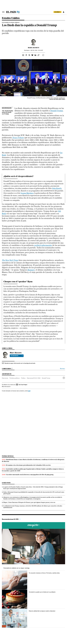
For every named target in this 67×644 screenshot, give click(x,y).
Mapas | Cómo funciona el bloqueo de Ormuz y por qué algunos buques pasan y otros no (29, 502)
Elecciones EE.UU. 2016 (34, 378)
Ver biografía (17, 356)
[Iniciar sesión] (64, 12)
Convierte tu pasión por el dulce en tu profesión (42, 592)
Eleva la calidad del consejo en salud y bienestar (42, 611)
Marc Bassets (33, 48)
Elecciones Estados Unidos (11, 23)
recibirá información (43, 245)
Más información (6, 387)
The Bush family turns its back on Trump (8, 112)
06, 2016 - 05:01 (37, 50)
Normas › (63, 369)
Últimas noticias (8, 456)
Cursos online (33, 525)
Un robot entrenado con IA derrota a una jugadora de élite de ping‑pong (30, 475)
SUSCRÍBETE (57, 12)
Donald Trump (57, 111)
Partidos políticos (15, 378)
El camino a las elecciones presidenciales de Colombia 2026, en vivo (28, 465)
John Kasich (57, 188)
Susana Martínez (27, 193)
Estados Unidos (11, 18)
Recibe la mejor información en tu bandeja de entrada (20, 363)
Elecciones (5, 378)
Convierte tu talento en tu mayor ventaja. (17, 568)
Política (23, 378)
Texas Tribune (18, 138)
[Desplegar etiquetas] (64, 378)
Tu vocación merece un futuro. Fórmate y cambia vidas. (44, 573)
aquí (29, 391)
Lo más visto (6, 483)
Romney (31, 270)
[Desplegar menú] (3, 12)
